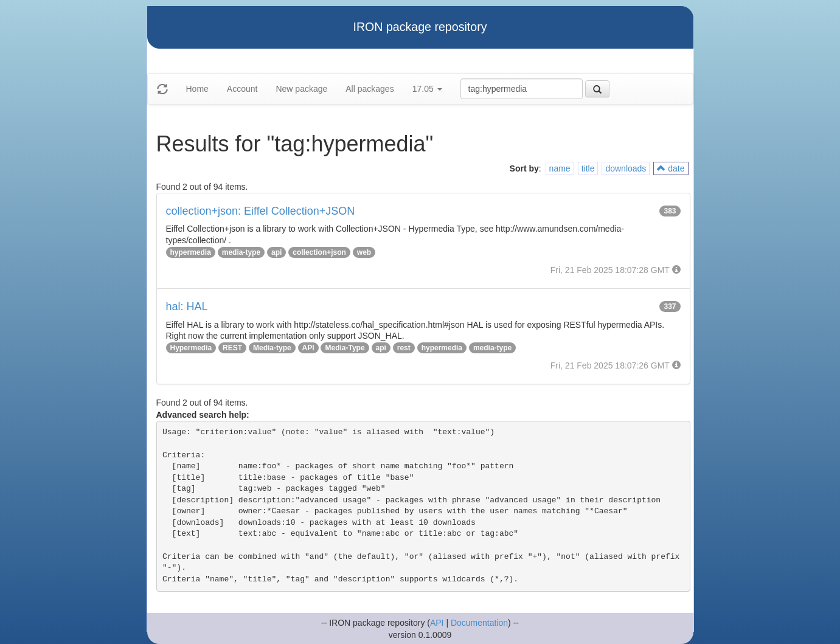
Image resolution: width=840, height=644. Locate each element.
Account (242, 89)
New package (301, 89)
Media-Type (345, 348)
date (671, 168)
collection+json (319, 252)
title (588, 168)
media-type (241, 252)
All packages (370, 89)
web (364, 252)
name (560, 168)
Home (197, 89)
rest (404, 348)
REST (232, 348)
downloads (626, 168)
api (276, 252)
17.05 (427, 89)
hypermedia (191, 252)
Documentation (479, 623)
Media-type (272, 348)
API (308, 348)
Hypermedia (191, 348)
